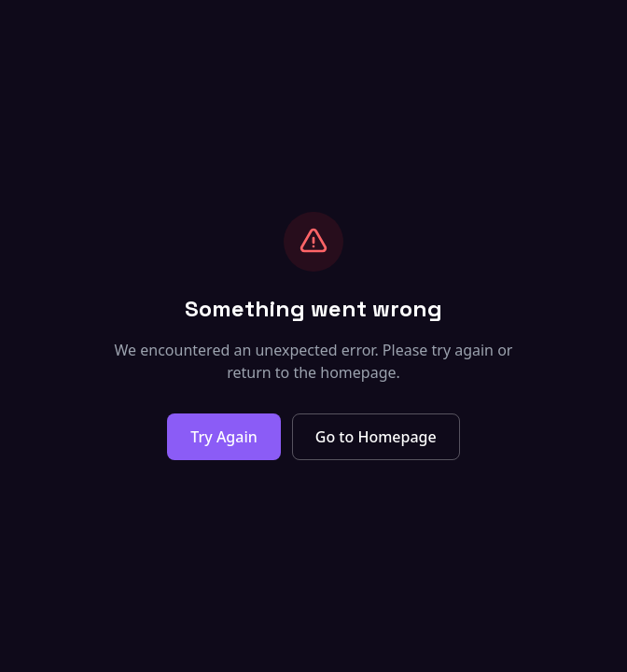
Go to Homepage (376, 437)
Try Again (223, 437)
